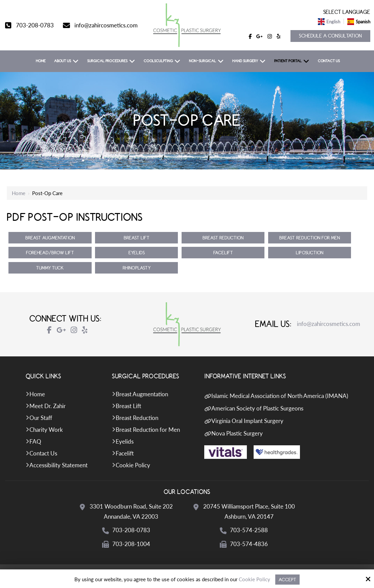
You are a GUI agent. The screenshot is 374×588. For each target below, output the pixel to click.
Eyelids (137, 253)
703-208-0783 (35, 25)
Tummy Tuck (50, 268)
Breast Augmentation (50, 238)
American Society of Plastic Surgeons (257, 408)
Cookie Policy (254, 579)
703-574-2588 (249, 530)
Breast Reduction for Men (310, 238)
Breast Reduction (223, 238)
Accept (287, 580)
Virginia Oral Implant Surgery (247, 421)
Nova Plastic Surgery (237, 433)
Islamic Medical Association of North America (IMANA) (280, 396)
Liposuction (310, 253)
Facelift (223, 253)
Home (19, 193)
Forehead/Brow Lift (50, 253)
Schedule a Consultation (330, 36)
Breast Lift (137, 238)
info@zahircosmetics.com (106, 25)
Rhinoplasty (137, 268)
